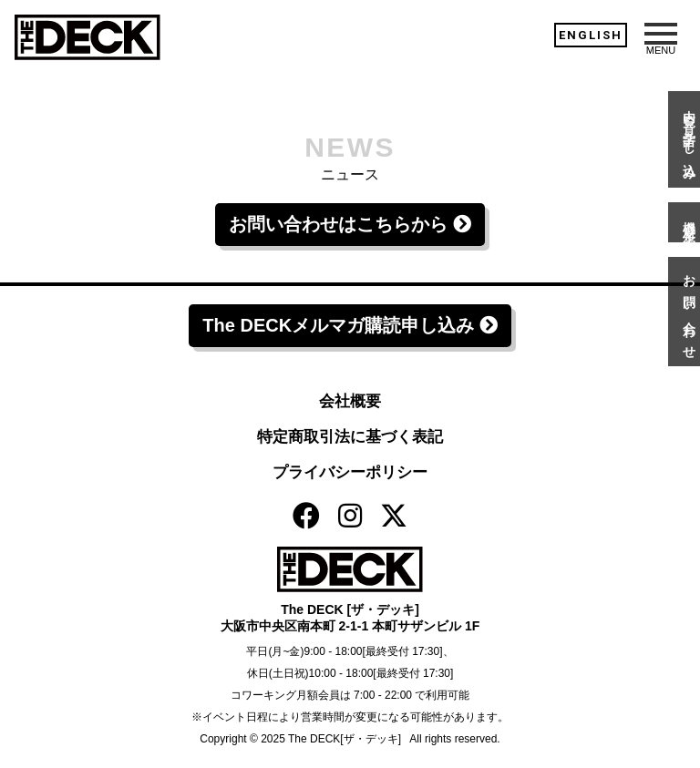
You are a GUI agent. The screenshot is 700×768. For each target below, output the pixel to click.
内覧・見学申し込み (689, 139)
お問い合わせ (689, 312)
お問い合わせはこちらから (350, 224)
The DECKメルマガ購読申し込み (350, 325)
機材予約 (689, 222)
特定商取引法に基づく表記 (350, 437)
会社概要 (350, 401)
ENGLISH (591, 35)
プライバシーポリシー (350, 472)
